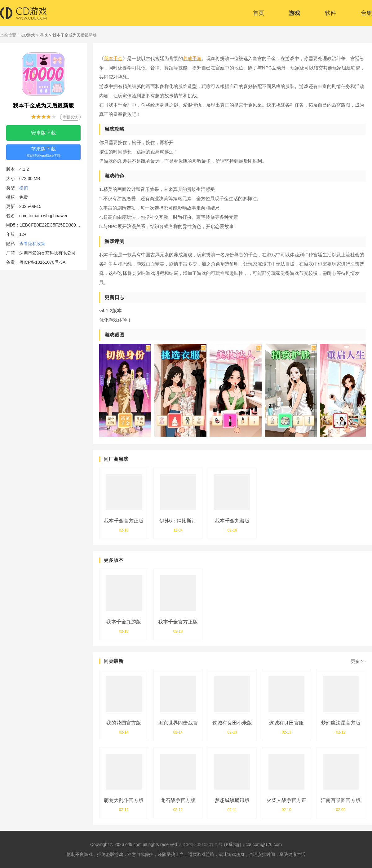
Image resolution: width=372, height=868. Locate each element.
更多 (358, 661)
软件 (330, 13)
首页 (259, 13)
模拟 (24, 188)
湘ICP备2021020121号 (200, 844)
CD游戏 (28, 35)
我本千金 (113, 58)
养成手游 (192, 58)
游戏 (294, 13)
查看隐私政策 (32, 244)
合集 (366, 13)
